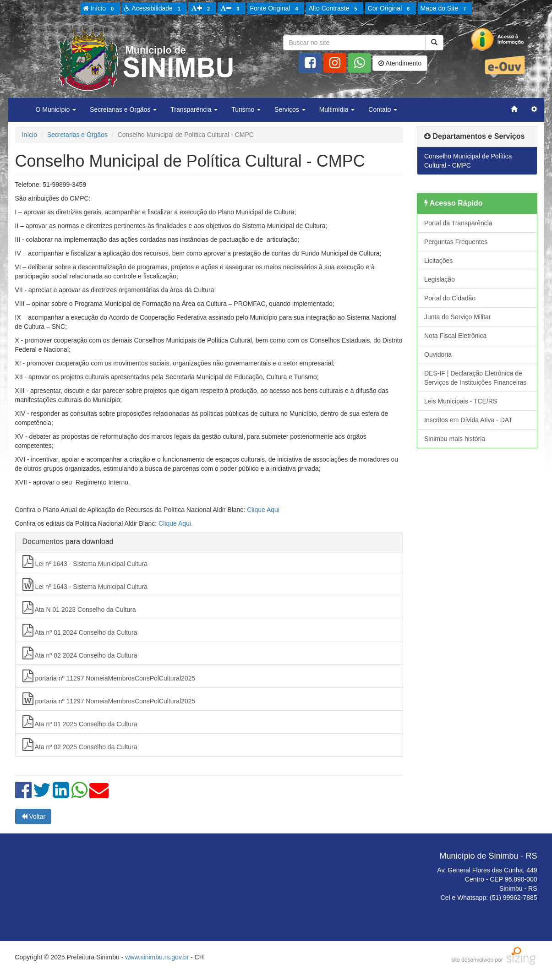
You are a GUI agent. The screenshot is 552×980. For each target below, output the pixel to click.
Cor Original (390, 9)
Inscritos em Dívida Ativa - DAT (468, 420)
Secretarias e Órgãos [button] (123, 109)
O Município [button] (56, 109)
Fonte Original (276, 9)
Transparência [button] (194, 109)
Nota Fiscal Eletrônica (455, 336)
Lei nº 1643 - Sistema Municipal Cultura (85, 561)
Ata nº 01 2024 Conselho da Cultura (80, 630)
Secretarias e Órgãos (77, 135)
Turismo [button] (246, 109)
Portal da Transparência (458, 223)
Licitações (438, 261)
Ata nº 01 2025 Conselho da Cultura (80, 722)
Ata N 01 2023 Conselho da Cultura (79, 607)
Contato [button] (383, 109)
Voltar (33, 817)
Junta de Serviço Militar (458, 317)
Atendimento (400, 63)
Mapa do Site (445, 9)
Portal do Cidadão (450, 298)
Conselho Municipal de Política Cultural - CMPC (468, 161)
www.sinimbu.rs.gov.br (157, 957)
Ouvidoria (438, 354)
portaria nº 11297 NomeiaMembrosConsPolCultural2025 (109, 676)
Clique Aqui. (176, 523)
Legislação (440, 279)
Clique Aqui (263, 510)
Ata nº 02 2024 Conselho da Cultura (80, 653)
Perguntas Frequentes (456, 242)
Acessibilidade (154, 9)
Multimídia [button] (337, 109)
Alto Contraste (334, 9)
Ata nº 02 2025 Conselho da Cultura (80, 745)
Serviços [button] (290, 109)
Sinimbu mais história (455, 439)
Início (100, 9)
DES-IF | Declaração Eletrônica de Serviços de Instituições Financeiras (475, 378)
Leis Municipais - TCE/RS (461, 401)
